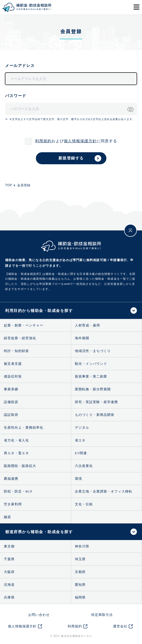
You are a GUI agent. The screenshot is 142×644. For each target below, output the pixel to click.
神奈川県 (82, 546)
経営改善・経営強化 (20, 338)
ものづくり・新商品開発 (95, 415)
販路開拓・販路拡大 (20, 466)
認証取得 (11, 415)
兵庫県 (9, 597)
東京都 (9, 546)
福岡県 (80, 597)
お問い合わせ (39, 615)
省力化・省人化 (16, 440)
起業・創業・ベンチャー (24, 325)
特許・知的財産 (16, 351)
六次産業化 (84, 466)
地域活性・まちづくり (93, 351)
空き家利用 (13, 504)
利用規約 (43, 141)
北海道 (9, 585)
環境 (78, 479)
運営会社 (120, 626)
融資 (7, 517)
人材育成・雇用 (87, 325)
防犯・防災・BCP (18, 491)
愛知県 (80, 585)
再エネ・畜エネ (16, 453)
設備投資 (11, 402)
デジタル (82, 428)
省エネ (80, 440)
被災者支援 (13, 364)
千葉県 (9, 559)
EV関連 (81, 453)
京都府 (80, 572)
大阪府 (9, 572)
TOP (9, 185)
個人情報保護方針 (80, 141)
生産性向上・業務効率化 (24, 428)
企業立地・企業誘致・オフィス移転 (104, 491)
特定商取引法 (102, 615)
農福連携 (11, 479)
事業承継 (11, 389)
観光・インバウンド (91, 364)
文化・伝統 (84, 504)
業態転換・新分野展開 (93, 389)
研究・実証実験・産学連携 (96, 402)
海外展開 (82, 338)
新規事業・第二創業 (91, 376)
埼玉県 (80, 559)
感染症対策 (13, 376)
